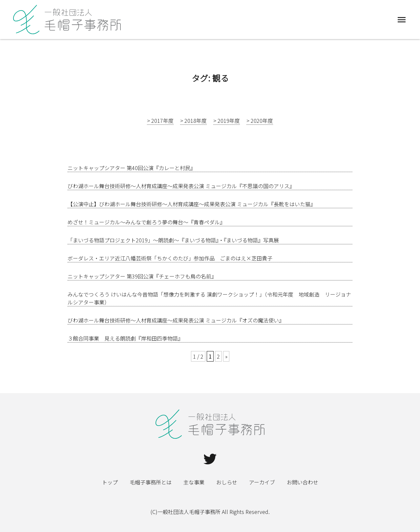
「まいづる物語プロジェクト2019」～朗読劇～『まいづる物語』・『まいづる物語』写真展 (173, 240)
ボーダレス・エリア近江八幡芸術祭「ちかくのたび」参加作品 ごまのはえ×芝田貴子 (170, 258)
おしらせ (227, 482)
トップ (110, 482)
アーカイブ (262, 482)
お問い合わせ (303, 482)
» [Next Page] (226, 356)
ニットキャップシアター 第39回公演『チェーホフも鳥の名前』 (142, 276)
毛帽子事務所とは (151, 482)
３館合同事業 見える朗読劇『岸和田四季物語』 (125, 338)
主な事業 (194, 482)
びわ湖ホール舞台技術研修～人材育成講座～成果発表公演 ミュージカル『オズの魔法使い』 (176, 320)
